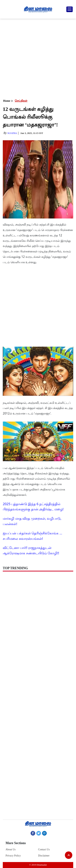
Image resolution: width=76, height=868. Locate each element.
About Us (11, 849)
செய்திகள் (21, 101)
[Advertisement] (38, 59)
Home (7, 101)
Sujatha (12, 133)
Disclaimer (44, 856)
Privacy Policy (13, 856)
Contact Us (44, 849)
